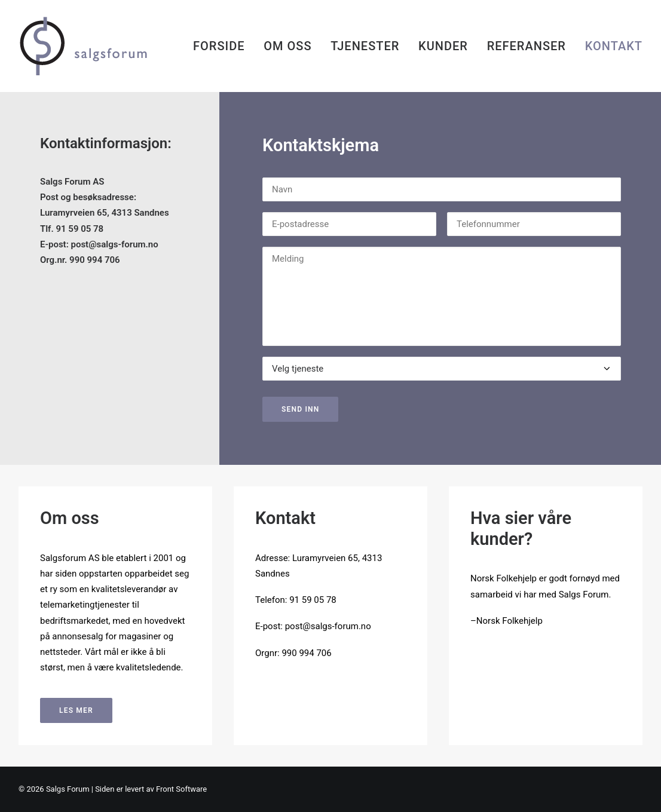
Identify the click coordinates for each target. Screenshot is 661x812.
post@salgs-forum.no (114, 244)
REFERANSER (527, 46)
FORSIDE (219, 46)
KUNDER (443, 46)
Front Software (181, 789)
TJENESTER (365, 46)
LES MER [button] (76, 710)
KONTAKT (614, 46)
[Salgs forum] (98, 46)
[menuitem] (223, 46)
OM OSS (287, 46)
